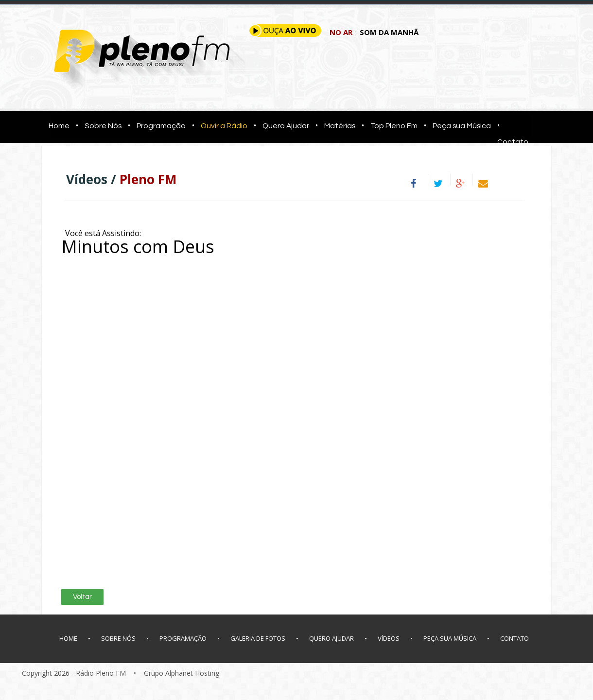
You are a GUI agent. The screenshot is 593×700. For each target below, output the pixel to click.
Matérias (340, 126)
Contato (513, 142)
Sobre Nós (103, 126)
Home (56, 126)
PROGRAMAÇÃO (183, 638)
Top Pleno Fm (394, 126)
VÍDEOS (389, 638)
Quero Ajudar (286, 126)
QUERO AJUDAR (331, 638)
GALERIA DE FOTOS (258, 638)
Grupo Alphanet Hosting (182, 673)
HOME (68, 638)
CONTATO (515, 638)
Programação (161, 126)
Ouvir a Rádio (224, 126)
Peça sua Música (462, 126)
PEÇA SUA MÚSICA (450, 638)
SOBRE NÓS (118, 638)
